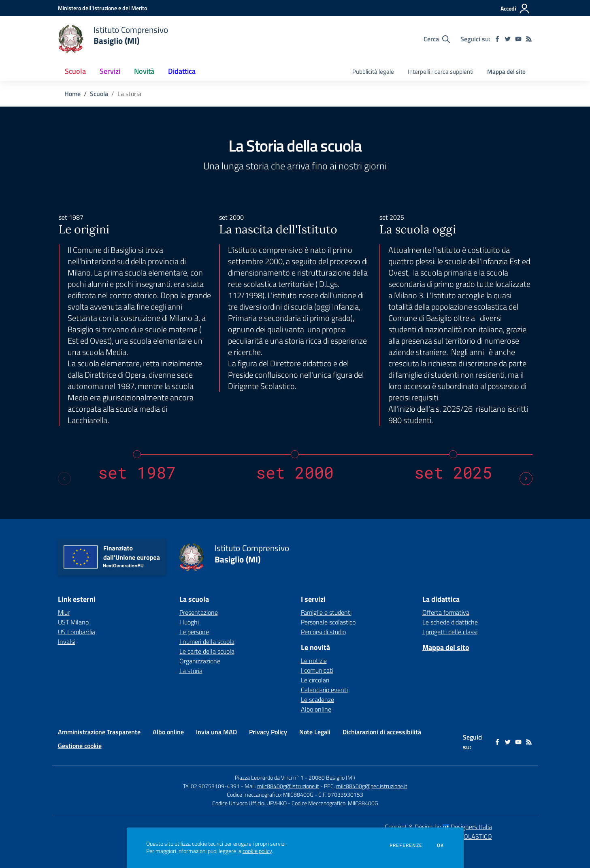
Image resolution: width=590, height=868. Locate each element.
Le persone (194, 632)
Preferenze (406, 845)
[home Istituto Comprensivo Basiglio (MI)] (113, 39)
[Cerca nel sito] (437, 39)
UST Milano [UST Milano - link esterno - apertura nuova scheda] (73, 622)
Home (72, 94)
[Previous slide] (64, 479)
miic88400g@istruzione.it (288, 786)
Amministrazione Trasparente (99, 732)
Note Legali (315, 732)
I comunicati (317, 670)
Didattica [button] (182, 71)
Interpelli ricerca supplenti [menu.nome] (441, 72)
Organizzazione (200, 661)
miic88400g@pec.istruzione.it (372, 786)
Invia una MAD (216, 732)
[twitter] (508, 39)
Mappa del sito (506, 72)
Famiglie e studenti (326, 612)
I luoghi (189, 622)
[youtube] (518, 39)
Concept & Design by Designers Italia (438, 827)
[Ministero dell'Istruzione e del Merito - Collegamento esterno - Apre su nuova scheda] (102, 8)
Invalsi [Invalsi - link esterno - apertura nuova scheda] (67, 641)
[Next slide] (526, 479)
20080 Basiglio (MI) (332, 777)
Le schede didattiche (450, 622)
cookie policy (257, 851)
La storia (191, 671)
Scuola (99, 94)
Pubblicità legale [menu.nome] (373, 72)
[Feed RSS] (529, 39)
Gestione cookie (80, 746)
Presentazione (199, 612)
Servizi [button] (110, 71)
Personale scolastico (328, 622)
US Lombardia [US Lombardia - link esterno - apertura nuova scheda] (77, 632)
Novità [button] (144, 71)
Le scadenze (317, 699)
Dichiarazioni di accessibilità (382, 732)
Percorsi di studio (323, 632)
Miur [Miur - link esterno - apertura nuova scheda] (64, 612)
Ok (441, 845)
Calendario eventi (324, 690)
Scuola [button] (75, 71)
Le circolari (315, 680)
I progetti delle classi (450, 632)
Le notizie (314, 661)
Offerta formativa (446, 612)
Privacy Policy (268, 732)
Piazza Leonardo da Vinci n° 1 (269, 777)
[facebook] (497, 39)
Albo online (316, 709)
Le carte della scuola (207, 651)
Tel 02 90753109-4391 (211, 786)
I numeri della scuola (207, 641)
